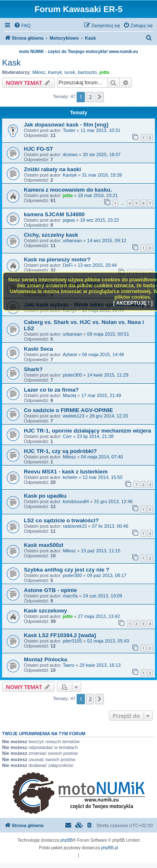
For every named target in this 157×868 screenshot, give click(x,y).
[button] (100, 97)
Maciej (69, 395)
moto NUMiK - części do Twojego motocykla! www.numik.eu (78, 52)
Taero (69, 665)
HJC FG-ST (39, 149)
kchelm (70, 477)
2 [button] (90, 97)
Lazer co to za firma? (51, 390)
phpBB (67, 840)
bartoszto (87, 72)
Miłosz (39, 72)
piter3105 (72, 641)
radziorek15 (75, 526)
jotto (104, 72)
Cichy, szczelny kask (51, 235)
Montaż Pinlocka (45, 659)
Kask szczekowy (45, 611)
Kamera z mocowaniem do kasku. (68, 190)
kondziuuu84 (76, 501)
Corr (67, 436)
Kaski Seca (39, 349)
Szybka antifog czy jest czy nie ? (67, 570)
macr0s (70, 596)
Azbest (70, 354)
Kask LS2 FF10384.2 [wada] (60, 635)
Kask (11, 63)
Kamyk (55, 72)
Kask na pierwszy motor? (57, 259)
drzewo (70, 154)
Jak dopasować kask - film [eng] (66, 125)
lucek (70, 72)
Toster (69, 130)
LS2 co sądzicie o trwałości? (61, 520)
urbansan (72, 240)
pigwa (69, 220)
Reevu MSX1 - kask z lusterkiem (66, 472)
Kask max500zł (44, 545)
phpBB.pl (109, 848)
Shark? (33, 369)
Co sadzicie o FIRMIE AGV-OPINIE (68, 410)
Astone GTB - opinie (50, 590)
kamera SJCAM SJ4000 (54, 214)
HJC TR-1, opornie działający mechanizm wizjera (88, 431)
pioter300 (72, 375)
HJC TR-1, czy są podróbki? (60, 451)
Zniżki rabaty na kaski (52, 169)
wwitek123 (73, 416)
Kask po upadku (45, 496)
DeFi (68, 265)
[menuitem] (22, 25)
